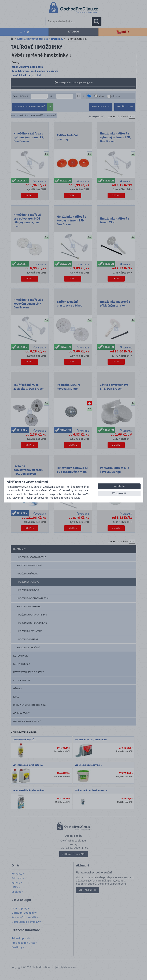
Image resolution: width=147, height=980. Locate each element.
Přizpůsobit (119, 493)
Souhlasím (119, 486)
